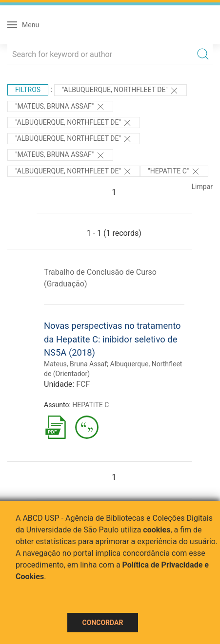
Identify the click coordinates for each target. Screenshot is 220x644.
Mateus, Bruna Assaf (75, 364)
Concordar (103, 623)
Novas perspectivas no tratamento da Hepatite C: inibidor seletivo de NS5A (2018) (112, 339)
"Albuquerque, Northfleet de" (120, 91)
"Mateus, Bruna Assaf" (60, 107)
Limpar (202, 187)
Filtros (28, 90)
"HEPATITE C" (174, 171)
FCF (83, 384)
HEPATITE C (90, 405)
